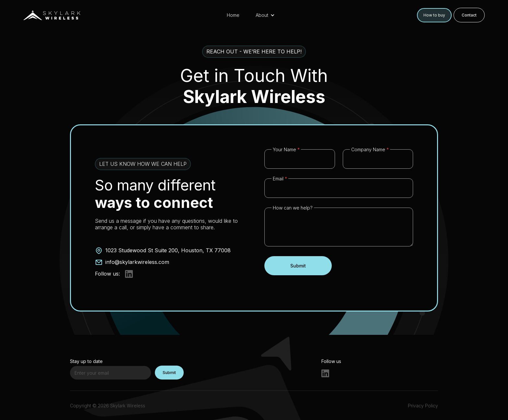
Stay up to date (86, 361)
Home (233, 15)
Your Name (286, 149)
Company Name (370, 149)
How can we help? (293, 208)
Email (280, 179)
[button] (268, 15)
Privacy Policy (423, 406)
